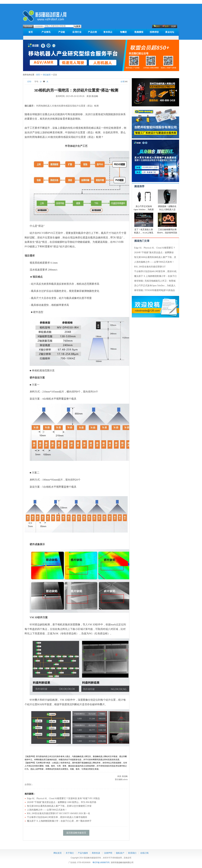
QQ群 (174, 26)
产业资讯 (46, 32)
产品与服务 (83, 853)
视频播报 (139, 32)
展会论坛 (170, 32)
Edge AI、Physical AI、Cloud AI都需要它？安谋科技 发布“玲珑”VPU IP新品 (63, 798)
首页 (31, 32)
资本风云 (108, 32)
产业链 (62, 32)
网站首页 (58, 853)
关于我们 (70, 853)
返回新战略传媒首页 (76, 833)
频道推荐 (139, 186)
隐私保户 (120, 853)
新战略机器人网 (45, 16)
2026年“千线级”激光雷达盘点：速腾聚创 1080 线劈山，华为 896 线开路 (62, 802)
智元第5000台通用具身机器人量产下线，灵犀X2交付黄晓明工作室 (59, 806)
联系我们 (132, 853)
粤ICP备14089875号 (101, 862)
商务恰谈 (96, 853)
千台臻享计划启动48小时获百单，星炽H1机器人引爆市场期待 (57, 817)
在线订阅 (144, 853)
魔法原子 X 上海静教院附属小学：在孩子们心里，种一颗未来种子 (59, 821)
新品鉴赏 (47, 75)
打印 (28, 81)
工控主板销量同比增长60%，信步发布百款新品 (167, 233)
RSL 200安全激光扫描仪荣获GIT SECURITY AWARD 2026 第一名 (59, 813)
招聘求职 (154, 32)
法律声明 (108, 853)
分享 (122, 82)
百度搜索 (39, 26)
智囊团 (123, 32)
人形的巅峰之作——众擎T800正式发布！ (154, 262)
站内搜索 (28, 26)
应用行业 (77, 32)
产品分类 (92, 32)
